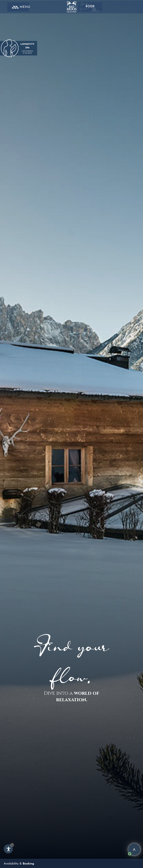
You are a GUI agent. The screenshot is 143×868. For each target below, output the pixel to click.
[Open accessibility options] (8, 849)
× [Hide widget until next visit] (12, 845)
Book (90, 6)
